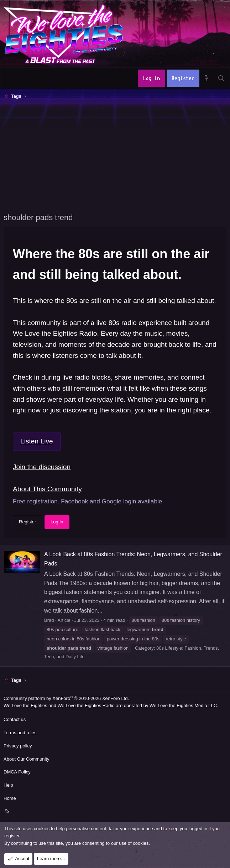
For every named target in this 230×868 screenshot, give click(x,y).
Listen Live (37, 441)
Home (10, 798)
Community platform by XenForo (66, 698)
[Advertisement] (117, 155)
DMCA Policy (17, 772)
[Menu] (10, 78)
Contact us (15, 719)
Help (8, 785)
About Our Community (27, 759)
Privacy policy (18, 746)
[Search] (221, 78)
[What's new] (207, 78)
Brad (49, 620)
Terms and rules (20, 733)
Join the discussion (42, 467)
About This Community (47, 489)
